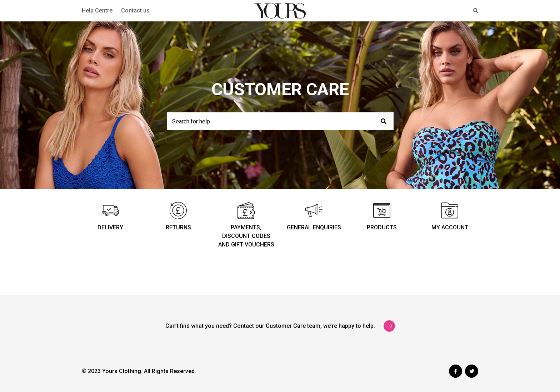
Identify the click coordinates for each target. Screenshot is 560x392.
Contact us (135, 11)
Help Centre (97, 11)
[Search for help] (280, 121)
